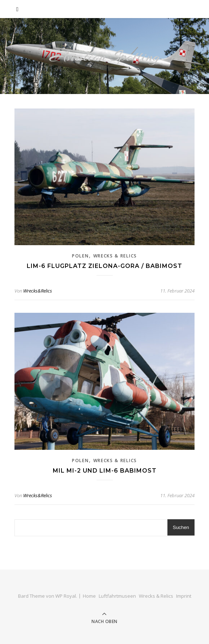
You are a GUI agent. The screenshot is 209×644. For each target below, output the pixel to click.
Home (89, 596)
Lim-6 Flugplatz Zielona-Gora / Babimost (104, 266)
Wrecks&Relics (38, 291)
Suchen (181, 527)
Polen (80, 256)
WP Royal (66, 596)
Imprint (184, 596)
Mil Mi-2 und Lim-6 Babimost (105, 471)
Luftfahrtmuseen (117, 596)
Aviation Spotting (105, 56)
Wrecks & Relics (115, 256)
